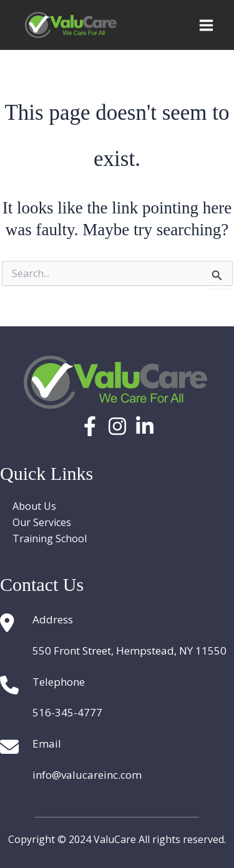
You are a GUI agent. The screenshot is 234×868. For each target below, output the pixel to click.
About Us (34, 506)
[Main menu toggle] (206, 25)
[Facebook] (90, 426)
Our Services (42, 522)
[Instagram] (117, 426)
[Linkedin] (145, 426)
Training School (50, 539)
